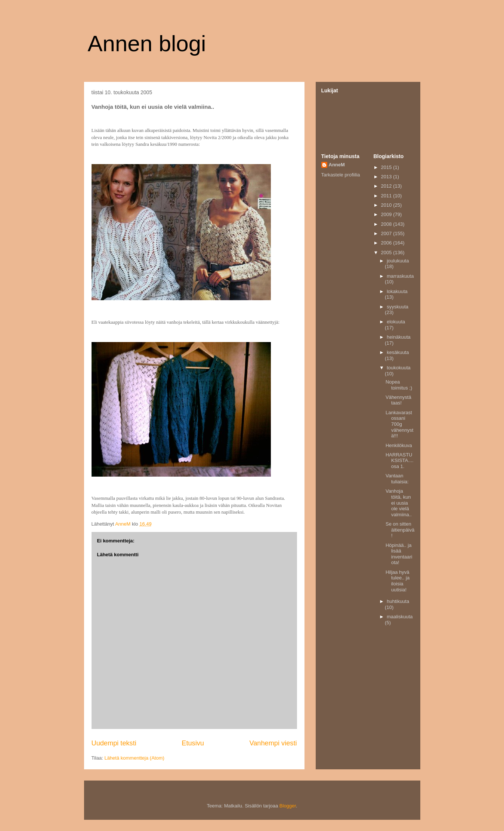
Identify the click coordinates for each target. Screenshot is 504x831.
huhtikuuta (398, 601)
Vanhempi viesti (273, 743)
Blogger (288, 806)
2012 (387, 186)
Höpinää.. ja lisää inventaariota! (399, 554)
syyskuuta (398, 307)
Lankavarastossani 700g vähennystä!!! (399, 424)
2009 (387, 214)
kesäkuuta (398, 352)
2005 (387, 253)
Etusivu (193, 743)
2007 (387, 233)
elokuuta (396, 322)
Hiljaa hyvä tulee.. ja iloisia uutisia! (398, 581)
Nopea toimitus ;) (399, 385)
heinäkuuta (399, 337)
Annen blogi (147, 44)
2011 (387, 196)
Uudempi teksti (114, 743)
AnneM (337, 165)
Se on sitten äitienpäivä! (400, 530)
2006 (387, 243)
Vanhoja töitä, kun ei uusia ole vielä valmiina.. (399, 503)
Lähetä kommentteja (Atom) (134, 758)
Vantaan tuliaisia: (397, 479)
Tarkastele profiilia (341, 175)
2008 (387, 224)
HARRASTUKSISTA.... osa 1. (400, 461)
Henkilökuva (399, 445)
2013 (387, 177)
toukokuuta (399, 368)
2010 (387, 205)
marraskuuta (400, 276)
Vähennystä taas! (398, 400)
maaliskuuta (400, 617)
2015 (387, 167)
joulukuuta (398, 261)
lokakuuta (397, 291)
